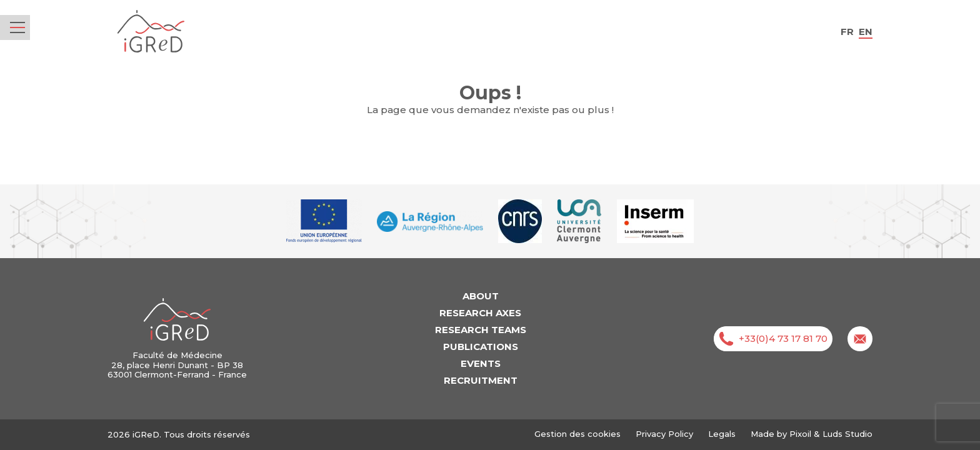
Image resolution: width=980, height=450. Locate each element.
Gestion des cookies (577, 434)
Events (481, 363)
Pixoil (800, 434)
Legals (722, 434)
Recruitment (481, 380)
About (481, 296)
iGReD (151, 32)
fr (847, 32)
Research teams (481, 330)
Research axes (480, 313)
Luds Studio (847, 434)
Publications (481, 347)
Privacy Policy (664, 434)
